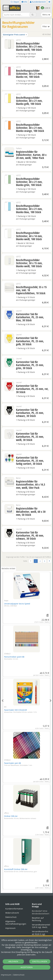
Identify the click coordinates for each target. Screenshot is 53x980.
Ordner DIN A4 (20, 817)
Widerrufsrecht (12, 913)
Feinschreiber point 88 (14, 658)
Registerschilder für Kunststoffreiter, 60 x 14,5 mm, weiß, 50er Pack (31, 484)
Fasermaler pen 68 (18, 764)
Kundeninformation (14, 909)
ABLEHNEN (13, 961)
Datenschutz (19, 975)
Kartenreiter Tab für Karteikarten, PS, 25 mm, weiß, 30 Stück (30, 437)
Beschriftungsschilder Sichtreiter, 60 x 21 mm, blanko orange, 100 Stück (30, 128)
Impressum (6, 975)
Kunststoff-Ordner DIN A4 (21, 870)
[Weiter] (49, 561)
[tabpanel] (27, 730)
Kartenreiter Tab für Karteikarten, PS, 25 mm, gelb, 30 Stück (30, 341)
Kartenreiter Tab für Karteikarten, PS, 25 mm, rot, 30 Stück (32, 389)
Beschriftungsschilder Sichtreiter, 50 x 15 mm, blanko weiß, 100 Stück (29, 263)
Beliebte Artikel (8, 568)
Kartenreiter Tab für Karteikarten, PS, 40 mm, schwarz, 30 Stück (30, 535)
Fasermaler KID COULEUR (21, 711)
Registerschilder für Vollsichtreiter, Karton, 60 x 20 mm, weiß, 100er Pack (31, 155)
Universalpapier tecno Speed (17, 605)
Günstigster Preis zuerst (15, 35)
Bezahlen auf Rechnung (38, 919)
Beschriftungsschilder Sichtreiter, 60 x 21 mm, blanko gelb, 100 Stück (29, 101)
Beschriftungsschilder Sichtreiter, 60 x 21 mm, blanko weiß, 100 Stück (29, 46)
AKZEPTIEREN (27, 967)
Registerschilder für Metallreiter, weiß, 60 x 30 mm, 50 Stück (31, 512)
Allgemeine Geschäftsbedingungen (16, 923)
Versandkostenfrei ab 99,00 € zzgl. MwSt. (40, 934)
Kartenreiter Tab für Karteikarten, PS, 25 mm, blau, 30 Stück (30, 317)
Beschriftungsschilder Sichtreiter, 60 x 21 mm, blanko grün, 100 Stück (29, 182)
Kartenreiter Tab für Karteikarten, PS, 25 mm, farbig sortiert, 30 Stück (30, 461)
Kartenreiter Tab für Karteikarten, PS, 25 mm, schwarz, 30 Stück (30, 413)
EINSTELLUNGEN (40, 961)
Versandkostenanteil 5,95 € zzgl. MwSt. (41, 926)
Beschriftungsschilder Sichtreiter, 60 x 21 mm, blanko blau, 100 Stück (29, 209)
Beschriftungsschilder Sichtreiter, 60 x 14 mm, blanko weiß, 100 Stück (29, 236)
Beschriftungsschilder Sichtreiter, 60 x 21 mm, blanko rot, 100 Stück (29, 74)
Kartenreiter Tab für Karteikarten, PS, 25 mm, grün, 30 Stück (30, 365)
